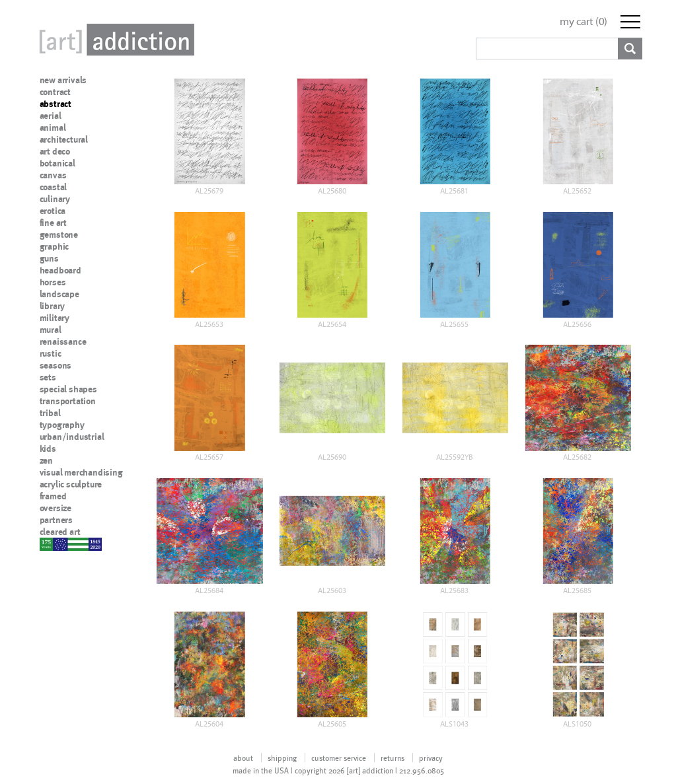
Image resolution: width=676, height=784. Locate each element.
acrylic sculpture (71, 484)
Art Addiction (114, 40)
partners (56, 520)
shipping (282, 758)
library (53, 306)
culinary (55, 199)
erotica (53, 211)
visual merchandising (81, 472)
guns (49, 258)
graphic (55, 246)
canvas (53, 175)
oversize (56, 508)
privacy (431, 758)
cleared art (60, 532)
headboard (60, 270)
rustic (51, 353)
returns (393, 758)
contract (55, 92)
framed (53, 496)
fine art (53, 223)
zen (46, 460)
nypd (50, 544)
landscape (59, 294)
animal (53, 127)
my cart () (583, 21)
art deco (55, 151)
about (243, 758)
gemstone (59, 234)
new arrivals (63, 80)
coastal (54, 187)
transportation (68, 401)
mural (51, 330)
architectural (64, 139)
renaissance (63, 341)
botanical (57, 163)
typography (62, 425)
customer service (339, 758)
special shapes (68, 389)
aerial (51, 116)
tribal (50, 413)
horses (53, 282)
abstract (56, 104)
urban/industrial (72, 437)
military (55, 318)
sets (48, 377)
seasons (56, 365)
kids (48, 448)
